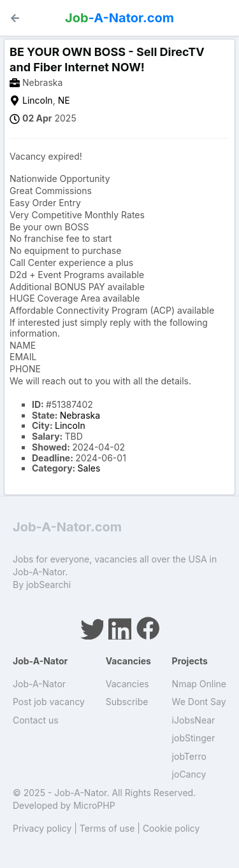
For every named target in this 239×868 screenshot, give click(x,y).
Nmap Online (199, 684)
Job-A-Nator (39, 684)
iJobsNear (194, 720)
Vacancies (127, 684)
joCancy (189, 774)
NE (64, 100)
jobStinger (194, 738)
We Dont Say (199, 702)
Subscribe (127, 702)
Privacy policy (42, 828)
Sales (89, 468)
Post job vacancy (49, 702)
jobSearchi (48, 584)
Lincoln (38, 100)
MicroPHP (94, 805)
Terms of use (107, 828)
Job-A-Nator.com (67, 527)
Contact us (36, 720)
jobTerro (189, 756)
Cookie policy (171, 828)
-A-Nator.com (119, 18)
